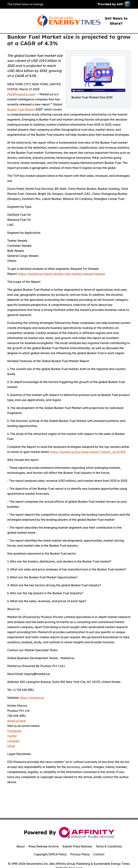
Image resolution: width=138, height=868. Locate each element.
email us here (16, 721)
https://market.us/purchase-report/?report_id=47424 (88, 452)
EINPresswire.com (21, 94)
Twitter (12, 736)
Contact (99, 854)
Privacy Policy (80, 854)
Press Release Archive (44, 846)
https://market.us (32, 698)
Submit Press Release (77, 846)
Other (11, 746)
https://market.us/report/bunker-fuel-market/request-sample (62, 274)
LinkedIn (13, 741)
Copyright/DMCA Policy (50, 854)
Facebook (14, 731)
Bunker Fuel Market (21, 109)
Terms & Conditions (109, 846)
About (21, 846)
